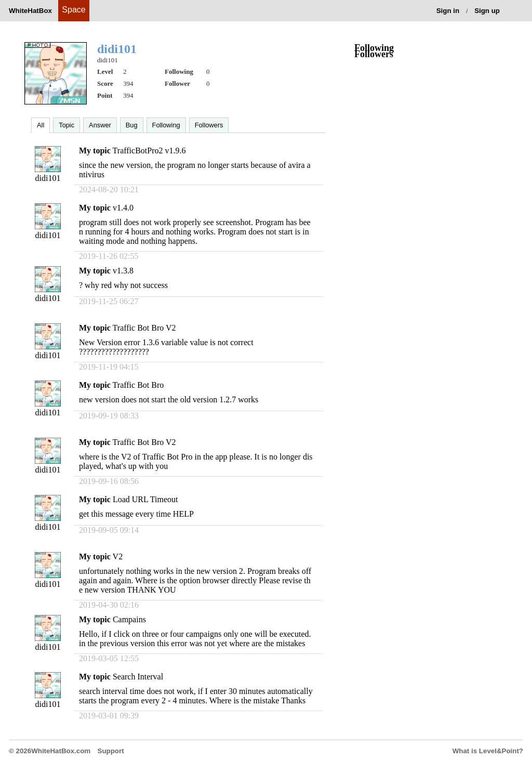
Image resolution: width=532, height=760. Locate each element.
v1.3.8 (123, 271)
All (41, 125)
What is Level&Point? (488, 751)
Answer (100, 125)
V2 (118, 556)
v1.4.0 (123, 208)
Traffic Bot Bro (138, 385)
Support (111, 751)
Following (166, 125)
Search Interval (138, 677)
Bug (132, 125)
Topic (66, 125)
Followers (209, 125)
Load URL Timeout (145, 499)
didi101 (48, 178)
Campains (129, 619)
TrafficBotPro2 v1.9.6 (149, 150)
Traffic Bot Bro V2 (144, 328)
